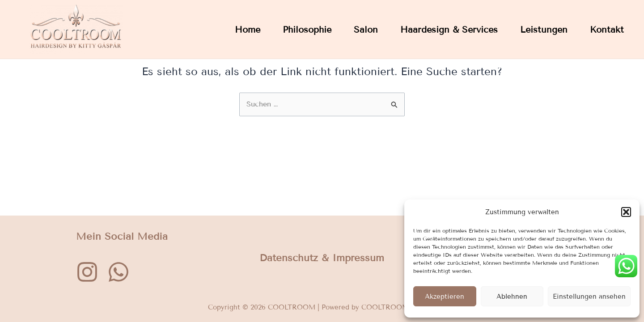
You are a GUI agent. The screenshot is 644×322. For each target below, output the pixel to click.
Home (248, 30)
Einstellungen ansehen (589, 297)
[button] (626, 212)
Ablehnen (512, 297)
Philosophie (307, 30)
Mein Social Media (122, 237)
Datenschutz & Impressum (322, 259)
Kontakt (607, 30)
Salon (366, 30)
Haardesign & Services (449, 30)
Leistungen (544, 30)
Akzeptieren (445, 297)
